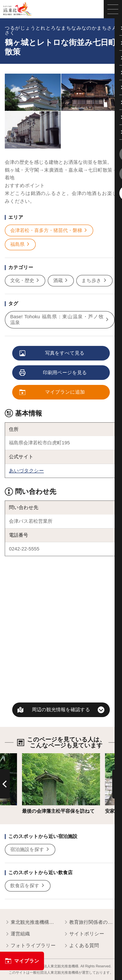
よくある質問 (81, 946)
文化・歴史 (25, 281)
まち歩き (94, 281)
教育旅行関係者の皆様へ (90, 922)
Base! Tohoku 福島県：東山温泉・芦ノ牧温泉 (60, 320)
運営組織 (17, 934)
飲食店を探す (28, 886)
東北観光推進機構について (32, 922)
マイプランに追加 (52, 392)
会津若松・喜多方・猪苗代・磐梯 (49, 231)
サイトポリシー (84, 934)
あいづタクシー (26, 471)
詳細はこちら (37, 756)
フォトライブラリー (30, 946)
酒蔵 (61, 281)
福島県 (20, 245)
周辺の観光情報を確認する (61, 710)
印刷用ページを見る (53, 373)
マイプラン (22, 961)
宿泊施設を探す (30, 850)
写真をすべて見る (52, 353)
